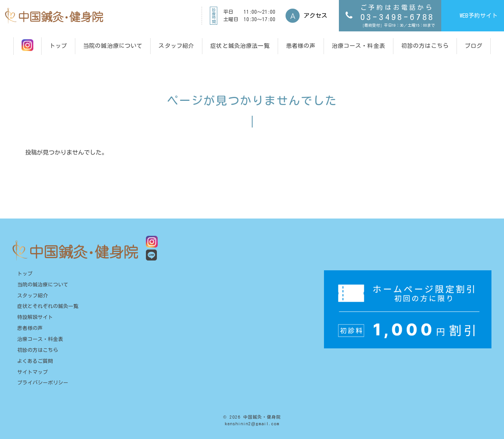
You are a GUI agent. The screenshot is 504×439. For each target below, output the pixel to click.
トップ (25, 274)
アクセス (315, 15)
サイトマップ (33, 372)
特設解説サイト (35, 317)
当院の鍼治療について (43, 285)
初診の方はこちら (38, 350)
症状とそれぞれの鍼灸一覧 (48, 306)
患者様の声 (30, 328)
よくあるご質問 (35, 361)
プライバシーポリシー (43, 383)
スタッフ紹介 (33, 296)
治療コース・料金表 (40, 339)
